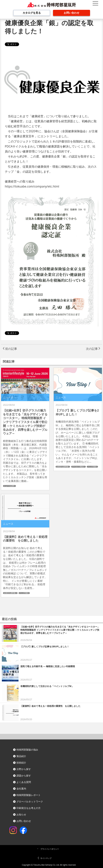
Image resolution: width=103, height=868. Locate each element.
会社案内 (21, 789)
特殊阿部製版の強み (27, 750)
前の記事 (10, 349)
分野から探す (24, 769)
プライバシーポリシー (50, 849)
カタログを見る (32, 13)
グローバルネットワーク (30, 801)
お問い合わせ (72, 13)
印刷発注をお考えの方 (29, 808)
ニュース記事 (9, 486)
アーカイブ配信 (78, 467)
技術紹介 (21, 763)
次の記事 (93, 349)
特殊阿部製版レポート (29, 795)
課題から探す (24, 776)
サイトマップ (46, 858)
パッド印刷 (92, 467)
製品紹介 (21, 756)
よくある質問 (24, 782)
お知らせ (21, 814)
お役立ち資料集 (62, 467)
